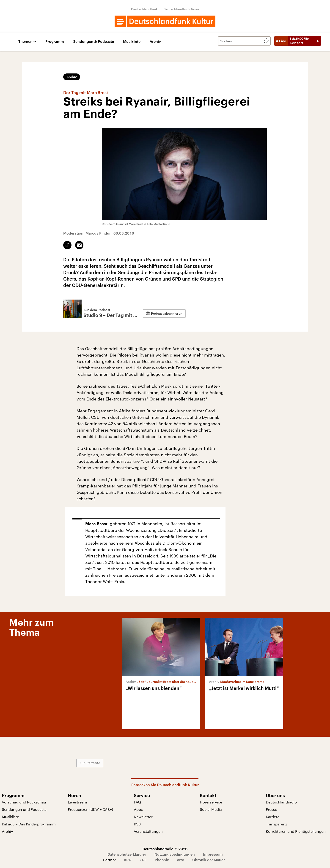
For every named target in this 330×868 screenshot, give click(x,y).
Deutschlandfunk (144, 9)
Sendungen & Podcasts (93, 42)
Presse (271, 809)
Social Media (211, 809)
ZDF (143, 860)
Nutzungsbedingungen (175, 854)
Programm (55, 42)
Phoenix (162, 860)
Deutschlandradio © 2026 (165, 849)
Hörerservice (211, 802)
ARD (128, 860)
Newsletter (143, 817)
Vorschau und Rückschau (24, 802)
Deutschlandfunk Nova (181, 9)
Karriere (273, 817)
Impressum (213, 854)
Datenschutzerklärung (127, 854)
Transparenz (276, 824)
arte (181, 860)
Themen (25, 42)
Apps (138, 809)
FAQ (137, 802)
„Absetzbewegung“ (130, 468)
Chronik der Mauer (209, 860)
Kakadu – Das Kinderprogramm (29, 824)
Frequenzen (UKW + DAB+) (90, 809)
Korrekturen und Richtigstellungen (296, 831)
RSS (137, 824)
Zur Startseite (90, 763)
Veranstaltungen (148, 831)
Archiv (155, 42)
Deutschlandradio (281, 802)
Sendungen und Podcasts (24, 809)
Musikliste (132, 42)
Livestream (77, 802)
